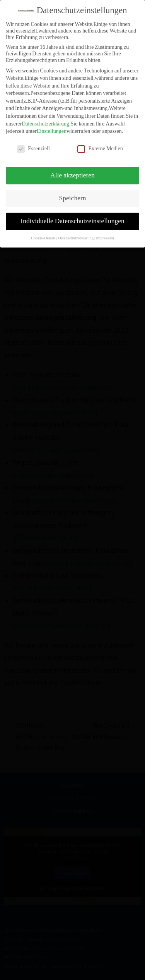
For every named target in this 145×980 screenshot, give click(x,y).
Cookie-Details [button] (43, 232)
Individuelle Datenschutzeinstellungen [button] (72, 215)
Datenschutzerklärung (45, 118)
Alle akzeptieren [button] (72, 169)
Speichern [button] (73, 192)
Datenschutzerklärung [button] (76, 232)
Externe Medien (100, 143)
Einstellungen (52, 125)
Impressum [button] (105, 232)
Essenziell (33, 143)
